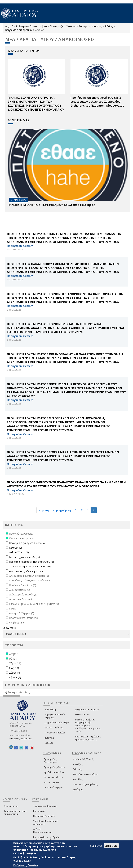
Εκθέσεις (77, 769)
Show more (9, 628)
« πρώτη (44, 510)
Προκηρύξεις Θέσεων (63, 26)
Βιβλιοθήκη (50, 710)
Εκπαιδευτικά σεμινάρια (85, 774)
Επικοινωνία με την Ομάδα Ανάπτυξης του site (46, 839)
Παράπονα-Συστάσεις (44, 816)
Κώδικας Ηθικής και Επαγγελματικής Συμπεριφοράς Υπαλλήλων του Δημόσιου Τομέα (88, 726)
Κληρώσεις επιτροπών (19, 30)
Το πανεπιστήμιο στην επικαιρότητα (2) (31, 566)
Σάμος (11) (15, 663)
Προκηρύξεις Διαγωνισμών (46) (27, 543)
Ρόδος (109, 26)
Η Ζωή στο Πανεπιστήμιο (31, 26)
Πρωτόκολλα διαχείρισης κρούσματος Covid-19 (88, 738)
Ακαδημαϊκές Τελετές (83, 759)
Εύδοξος (49, 743)
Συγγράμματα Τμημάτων (87, 710)
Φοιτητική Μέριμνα (53, 787)
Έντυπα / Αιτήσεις (53, 728)
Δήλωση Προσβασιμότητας (43, 831)
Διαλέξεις (78, 764)
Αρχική (9, 26)
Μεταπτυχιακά (51, 782)
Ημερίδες (78, 779)
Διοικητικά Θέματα (53, 777)
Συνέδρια (78, 790)
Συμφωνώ (96, 846)
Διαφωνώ (111, 846)
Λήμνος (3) (15, 677)
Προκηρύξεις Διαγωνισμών (50, 761)
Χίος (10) (14, 668)
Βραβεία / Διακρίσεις (54, 772)
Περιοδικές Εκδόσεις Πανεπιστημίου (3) (32, 562)
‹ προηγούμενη (62, 510)
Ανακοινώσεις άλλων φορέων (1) (28, 571)
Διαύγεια (49, 738)
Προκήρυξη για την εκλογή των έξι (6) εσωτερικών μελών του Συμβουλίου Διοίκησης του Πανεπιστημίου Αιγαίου (97, 102)
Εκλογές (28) (16, 548)
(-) (6, 692)
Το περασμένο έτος (90, 26)
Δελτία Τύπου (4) (19, 552)
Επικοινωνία (39, 811)
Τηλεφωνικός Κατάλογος (45, 806)
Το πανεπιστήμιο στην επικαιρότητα (15, 813)
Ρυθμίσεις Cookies (26, 865)
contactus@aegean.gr (21, 739)
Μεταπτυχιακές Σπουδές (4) (25, 557)
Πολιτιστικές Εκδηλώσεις (85, 785)
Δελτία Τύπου (11, 806)
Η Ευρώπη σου (83, 715)
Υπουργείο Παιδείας (55, 733)
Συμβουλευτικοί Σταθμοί (57, 723)
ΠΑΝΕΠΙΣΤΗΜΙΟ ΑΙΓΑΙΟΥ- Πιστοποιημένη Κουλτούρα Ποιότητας (51, 205)
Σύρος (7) (15, 673)
